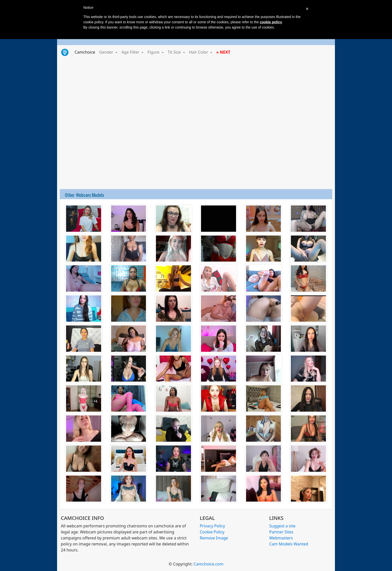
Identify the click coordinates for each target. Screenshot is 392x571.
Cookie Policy (212, 532)
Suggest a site (282, 526)
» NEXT (223, 52)
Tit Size (175, 52)
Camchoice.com (208, 564)
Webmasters (281, 538)
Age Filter (131, 52)
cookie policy (271, 22)
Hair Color (199, 52)
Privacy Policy (212, 526)
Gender (107, 52)
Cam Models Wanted (289, 544)
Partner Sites (281, 532)
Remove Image (214, 538)
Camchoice (86, 52)
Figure (154, 52)
